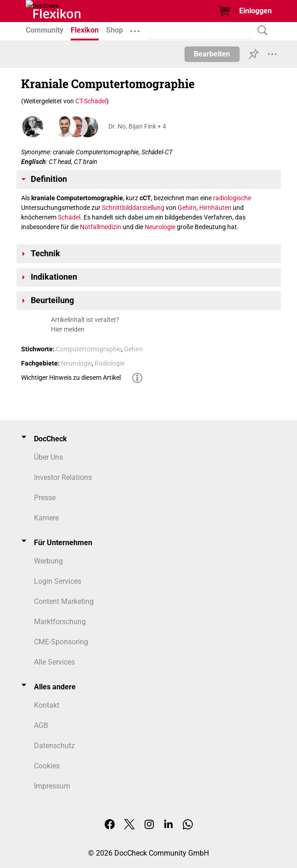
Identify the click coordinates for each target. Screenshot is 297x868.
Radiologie (109, 363)
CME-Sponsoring (61, 642)
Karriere (46, 518)
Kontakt (47, 705)
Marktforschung (60, 622)
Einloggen (255, 11)
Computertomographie (89, 349)
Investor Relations (63, 477)
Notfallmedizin (101, 227)
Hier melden (68, 329)
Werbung (48, 561)
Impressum (52, 786)
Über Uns (48, 457)
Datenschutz (54, 746)
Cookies (47, 766)
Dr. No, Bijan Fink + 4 (137, 126)
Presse (45, 498)
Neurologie (160, 227)
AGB (41, 725)
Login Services (58, 581)
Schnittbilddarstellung (133, 208)
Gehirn (187, 208)
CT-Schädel (91, 101)
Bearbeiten (212, 54)
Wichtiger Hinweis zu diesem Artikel (71, 378)
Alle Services (54, 662)
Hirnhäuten (215, 208)
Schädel (69, 217)
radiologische (232, 198)
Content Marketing (64, 601)
